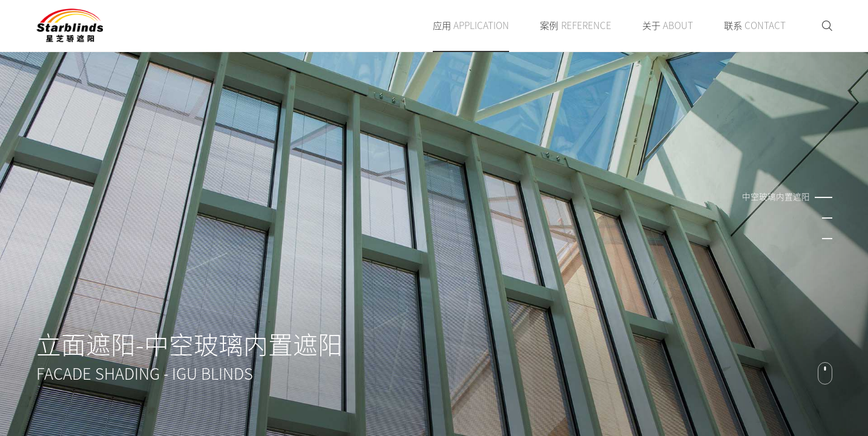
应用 (471, 26)
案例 (575, 26)
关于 (668, 26)
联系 (755, 26)
